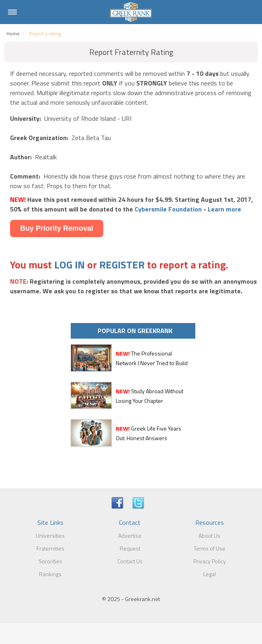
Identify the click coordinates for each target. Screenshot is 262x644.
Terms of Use (210, 548)
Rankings (50, 574)
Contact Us (130, 561)
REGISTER (122, 265)
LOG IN (70, 265)
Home (13, 34)
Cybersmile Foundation (168, 209)
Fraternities (50, 548)
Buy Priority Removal (57, 228)
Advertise (130, 535)
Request (130, 548)
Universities (50, 535)
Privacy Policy (210, 561)
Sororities (50, 561)
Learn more (224, 209)
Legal (210, 574)
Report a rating (45, 34)
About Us (209, 535)
